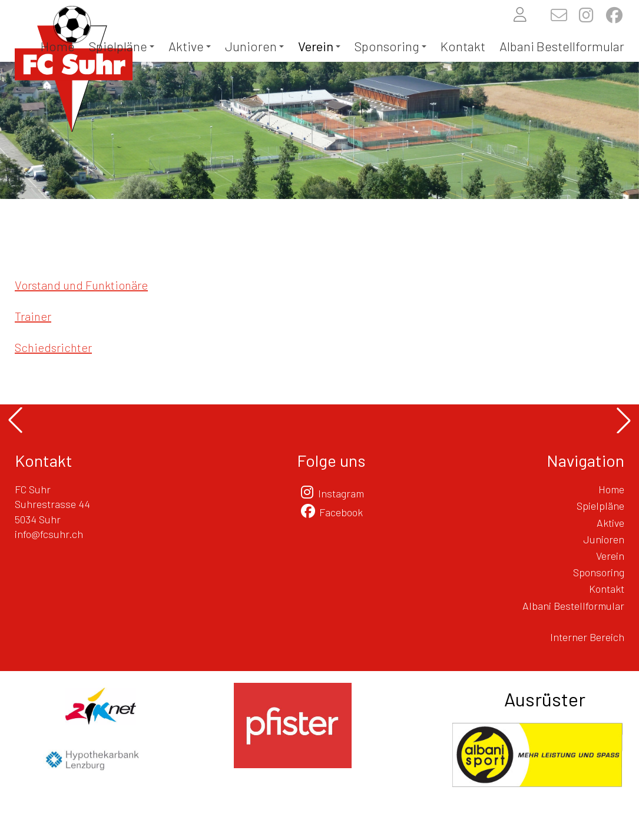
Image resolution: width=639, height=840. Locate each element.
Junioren (254, 46)
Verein (319, 46)
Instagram (341, 493)
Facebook (341, 512)
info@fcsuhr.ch (49, 534)
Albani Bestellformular (562, 46)
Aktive (190, 46)
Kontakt (463, 46)
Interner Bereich (587, 637)
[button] (15, 420)
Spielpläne (122, 46)
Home (58, 46)
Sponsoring (390, 46)
